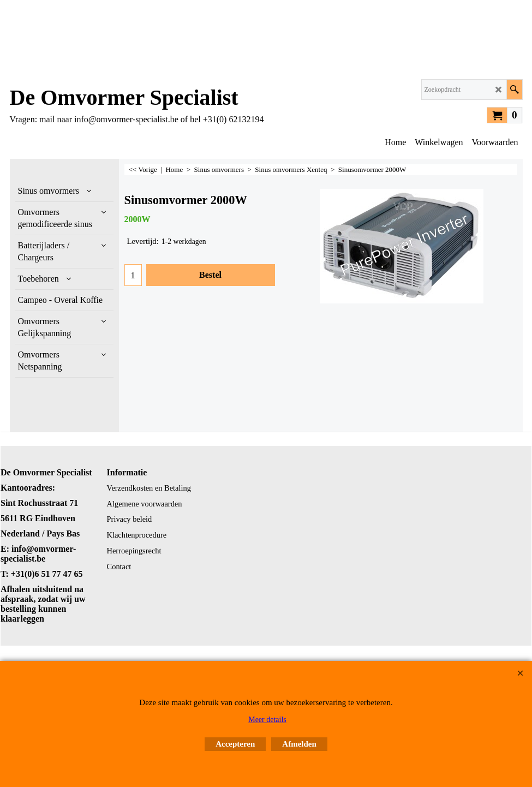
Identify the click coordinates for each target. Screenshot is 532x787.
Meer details (267, 720)
